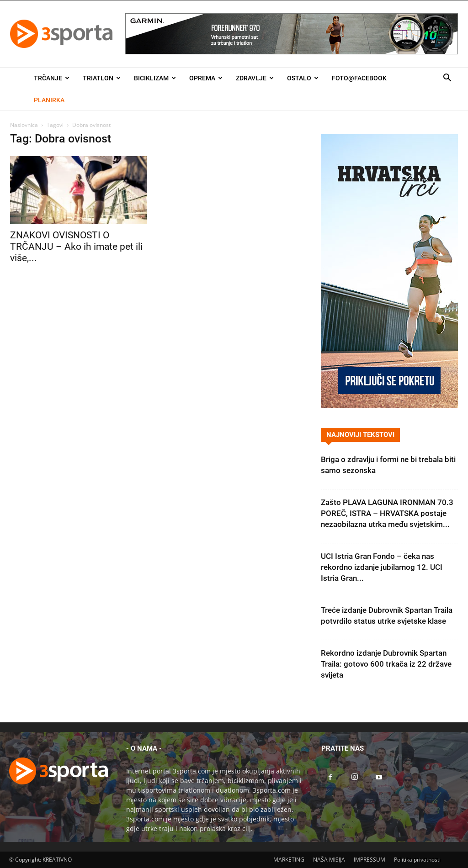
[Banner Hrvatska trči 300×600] (389, 406)
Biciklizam (155, 78)
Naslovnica (24, 125)
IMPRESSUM (370, 860)
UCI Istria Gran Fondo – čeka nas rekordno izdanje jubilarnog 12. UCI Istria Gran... (382, 567)
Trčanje (52, 78)
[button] (447, 79)
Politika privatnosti (417, 860)
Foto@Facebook (359, 78)
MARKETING (289, 860)
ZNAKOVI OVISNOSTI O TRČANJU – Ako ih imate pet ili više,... (76, 247)
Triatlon (102, 78)
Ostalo (303, 78)
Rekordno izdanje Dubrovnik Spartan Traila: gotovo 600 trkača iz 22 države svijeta (386, 664)
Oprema (206, 78)
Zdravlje (255, 78)
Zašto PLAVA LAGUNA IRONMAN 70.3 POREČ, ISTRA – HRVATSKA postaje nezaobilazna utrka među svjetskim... (387, 513)
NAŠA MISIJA (329, 860)
